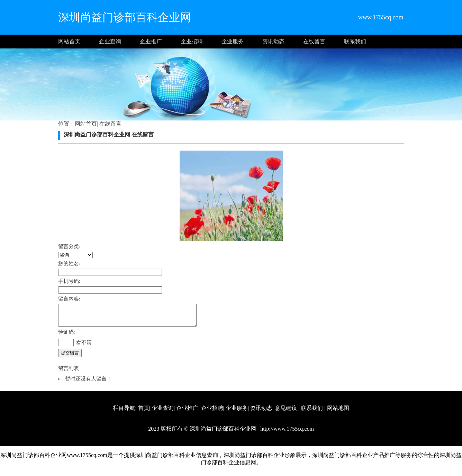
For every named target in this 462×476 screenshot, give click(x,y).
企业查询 (110, 41)
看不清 (84, 347)
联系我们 (355, 41)
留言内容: (69, 299)
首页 (144, 412)
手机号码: (69, 281)
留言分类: (69, 246)
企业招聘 (192, 41)
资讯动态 (273, 41)
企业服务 (233, 41)
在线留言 (314, 41)
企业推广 (151, 41)
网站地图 (338, 412)
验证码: (67, 336)
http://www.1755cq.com (286, 433)
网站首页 (69, 41)
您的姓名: (69, 263)
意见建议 (286, 412)
